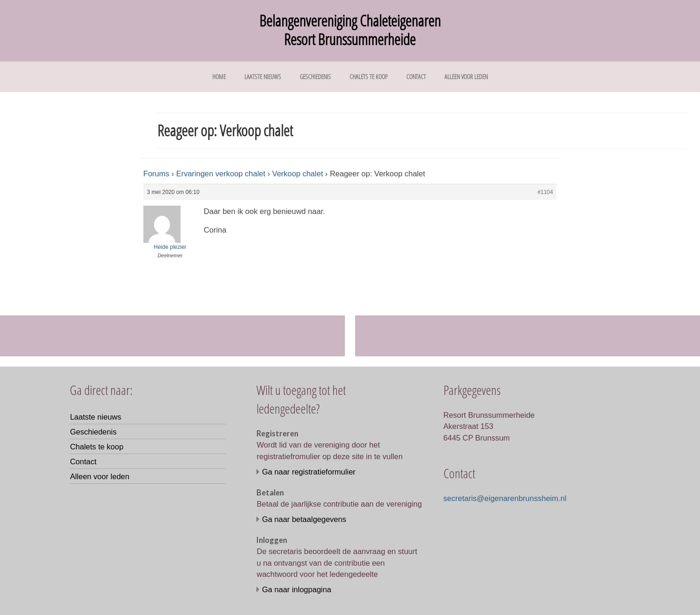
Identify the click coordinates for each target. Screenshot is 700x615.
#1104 (545, 192)
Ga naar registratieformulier (309, 472)
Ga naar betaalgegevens (304, 519)
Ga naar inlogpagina (297, 589)
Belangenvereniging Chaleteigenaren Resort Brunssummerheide (350, 30)
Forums (156, 174)
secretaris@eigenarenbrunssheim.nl (505, 498)
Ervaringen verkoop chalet (221, 174)
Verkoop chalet (298, 174)
